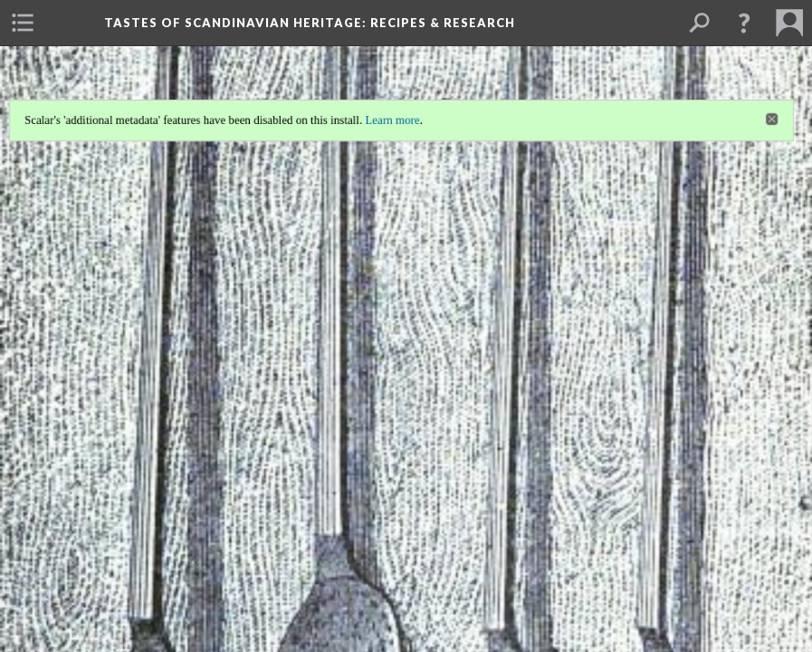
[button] (744, 23)
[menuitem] (23, 23)
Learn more (392, 119)
